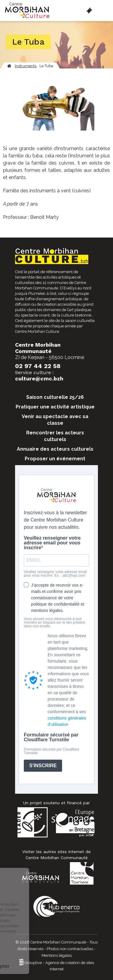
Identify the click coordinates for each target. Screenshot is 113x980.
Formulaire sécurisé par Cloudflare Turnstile (51, 737)
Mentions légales (57, 955)
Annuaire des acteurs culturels (55, 449)
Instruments (26, 66)
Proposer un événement (55, 459)
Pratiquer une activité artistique (55, 407)
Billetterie (89, 11)
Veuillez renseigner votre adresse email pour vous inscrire (52, 543)
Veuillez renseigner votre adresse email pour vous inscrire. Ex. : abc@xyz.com (55, 574)
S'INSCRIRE (43, 766)
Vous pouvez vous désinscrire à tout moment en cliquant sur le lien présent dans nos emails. (54, 622)
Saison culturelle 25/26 (55, 397)
